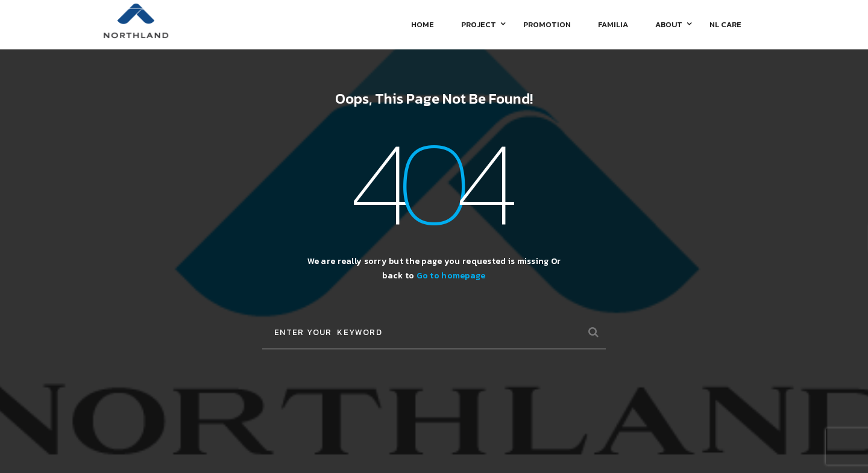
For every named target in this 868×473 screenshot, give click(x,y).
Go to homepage (451, 276)
